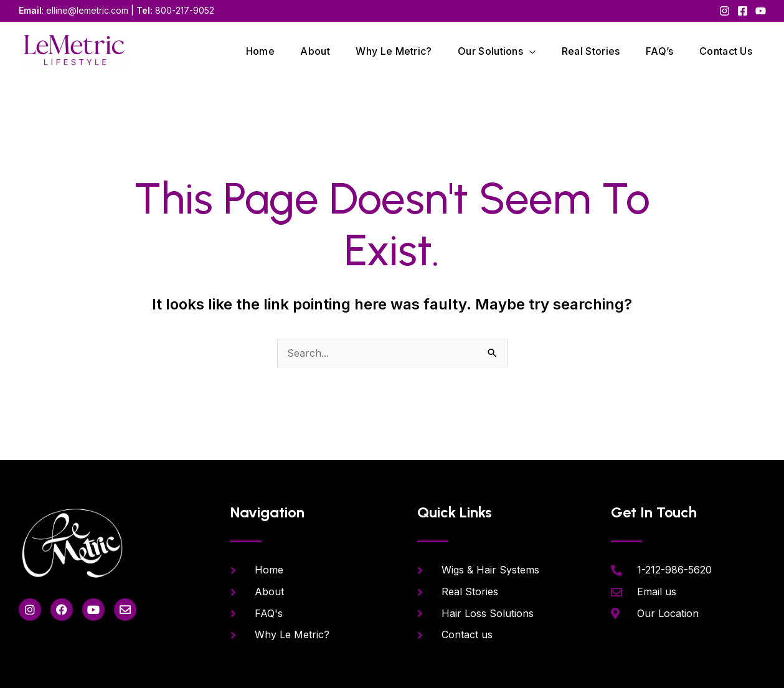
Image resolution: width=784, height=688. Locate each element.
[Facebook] (743, 11)
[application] (526, 51)
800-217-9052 (185, 10)
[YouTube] (761, 11)
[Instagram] (725, 11)
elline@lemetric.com (87, 10)
